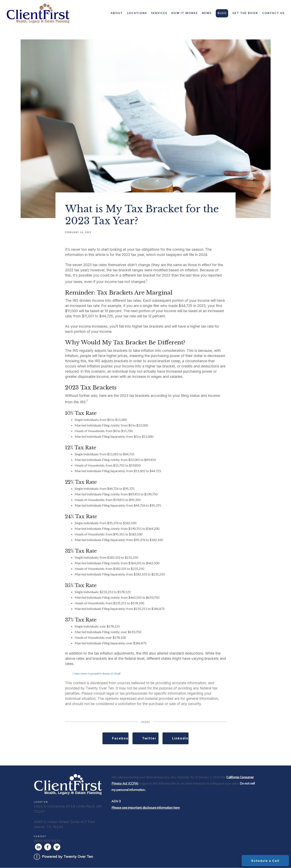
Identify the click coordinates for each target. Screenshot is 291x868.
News (207, 13)
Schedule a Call (265, 861)
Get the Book (245, 13)
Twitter (150, 738)
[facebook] (48, 847)
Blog (222, 13)
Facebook (120, 738)
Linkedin (180, 738)
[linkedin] (38, 847)
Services (159, 13)
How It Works (185, 13)
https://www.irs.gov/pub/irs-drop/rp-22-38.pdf (98, 673)
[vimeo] (57, 847)
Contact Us (273, 13)
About (117, 13)
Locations (137, 13)
